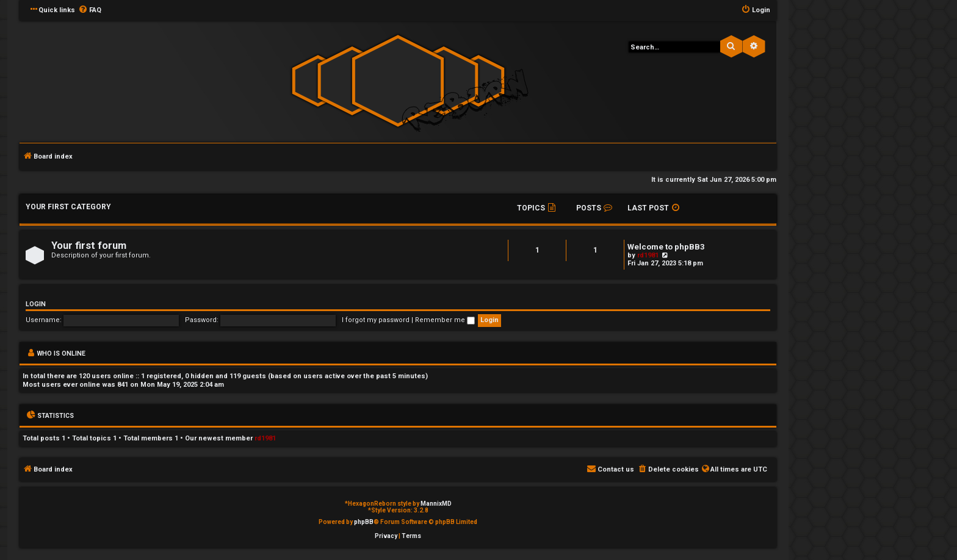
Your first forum (89, 246)
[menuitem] (90, 10)
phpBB (364, 522)
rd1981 (648, 255)
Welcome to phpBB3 (666, 247)
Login (36, 304)
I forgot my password (376, 320)
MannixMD (436, 504)
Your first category (68, 207)
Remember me (445, 320)
